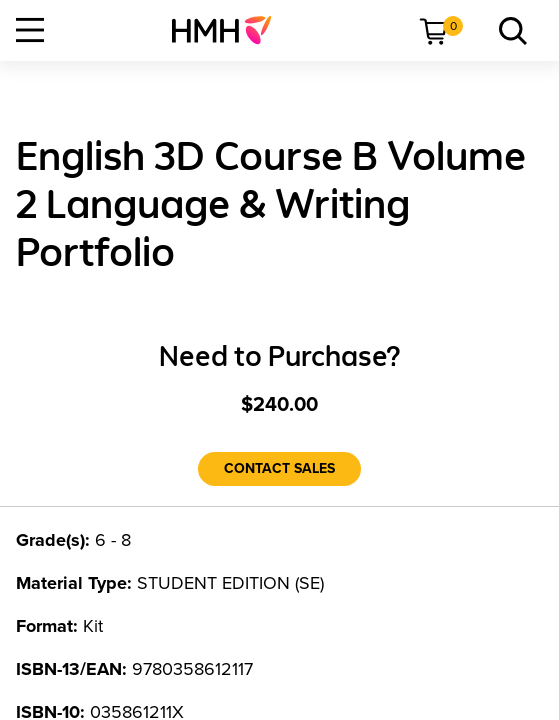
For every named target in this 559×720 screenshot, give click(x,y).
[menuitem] (229, 30)
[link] (229, 30)
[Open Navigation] (30, 30)
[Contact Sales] (279, 469)
